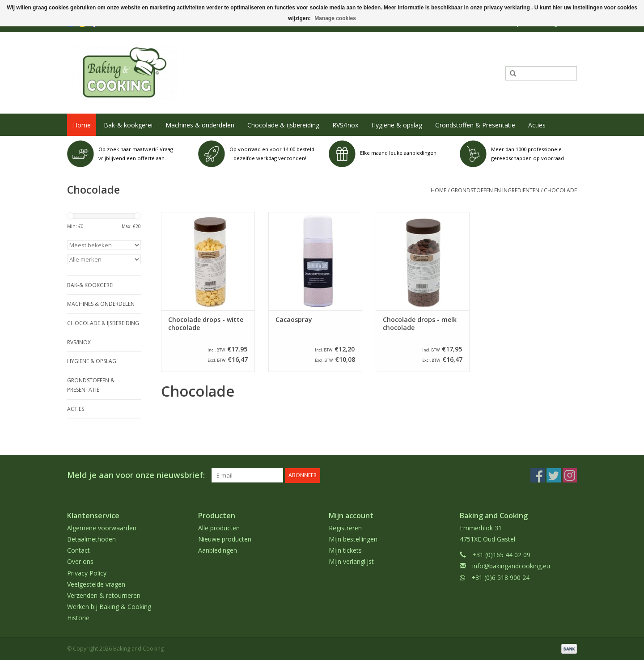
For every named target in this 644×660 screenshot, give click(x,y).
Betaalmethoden (91, 539)
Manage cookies (335, 18)
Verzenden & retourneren (104, 595)
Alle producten (219, 527)
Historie (78, 618)
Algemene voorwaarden (102, 527)
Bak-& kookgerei (128, 125)
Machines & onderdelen (200, 125)
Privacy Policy (87, 573)
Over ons (80, 561)
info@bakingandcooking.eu (511, 566)
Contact (78, 550)
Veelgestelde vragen (96, 584)
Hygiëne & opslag (397, 125)
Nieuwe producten (225, 539)
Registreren (345, 527)
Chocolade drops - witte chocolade (206, 324)
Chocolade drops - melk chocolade (420, 324)
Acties (537, 125)
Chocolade (560, 190)
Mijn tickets (345, 550)
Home (82, 125)
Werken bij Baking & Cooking (109, 607)
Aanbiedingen (218, 550)
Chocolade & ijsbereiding (283, 125)
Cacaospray (294, 320)
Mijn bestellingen (353, 539)
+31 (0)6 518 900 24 (500, 577)
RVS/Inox (345, 125)
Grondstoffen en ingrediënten (495, 190)
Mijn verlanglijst (351, 561)
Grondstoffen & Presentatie (475, 125)
